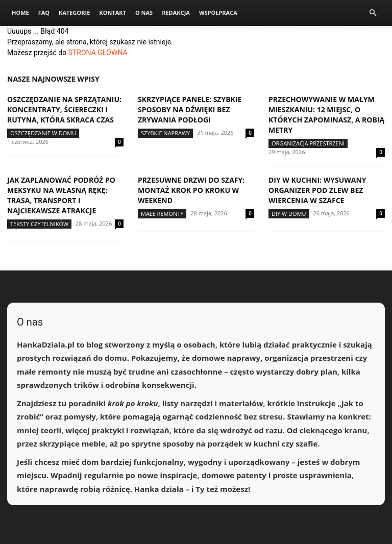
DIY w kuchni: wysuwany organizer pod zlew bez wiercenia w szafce (317, 190)
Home (20, 13)
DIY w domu (289, 214)
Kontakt (113, 13)
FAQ (44, 13)
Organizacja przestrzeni (308, 143)
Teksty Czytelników (39, 224)
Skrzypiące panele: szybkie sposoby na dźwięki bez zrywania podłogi (190, 109)
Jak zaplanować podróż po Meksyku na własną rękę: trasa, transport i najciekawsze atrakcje (61, 195)
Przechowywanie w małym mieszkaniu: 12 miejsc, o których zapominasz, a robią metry (326, 115)
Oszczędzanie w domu (43, 133)
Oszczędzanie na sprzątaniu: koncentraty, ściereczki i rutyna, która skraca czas (64, 109)
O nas (144, 13)
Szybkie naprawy (165, 133)
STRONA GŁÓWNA (98, 53)
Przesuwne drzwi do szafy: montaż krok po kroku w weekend (191, 190)
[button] (373, 13)
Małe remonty (162, 214)
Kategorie (74, 13)
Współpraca (218, 13)
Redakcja (176, 13)
